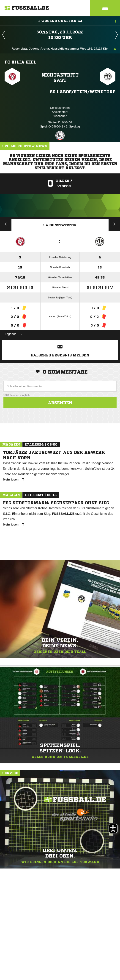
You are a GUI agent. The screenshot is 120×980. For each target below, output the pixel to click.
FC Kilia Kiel (20, 62)
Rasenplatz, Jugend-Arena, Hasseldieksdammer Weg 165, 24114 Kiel (64, 49)
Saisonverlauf (114, 224)
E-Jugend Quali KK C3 (77, 21)
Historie (6, 224)
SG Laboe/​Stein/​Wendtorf (83, 92)
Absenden (60, 403)
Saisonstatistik (60, 225)
